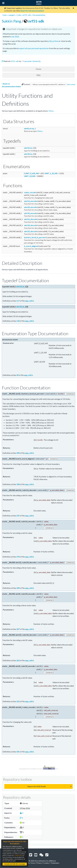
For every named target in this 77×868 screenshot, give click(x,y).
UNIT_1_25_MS (51, 173)
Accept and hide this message (15, 864)
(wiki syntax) (71, 84)
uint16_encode (30, 201)
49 (17, 375)
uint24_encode (30, 207)
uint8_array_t (30, 128)
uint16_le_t (29, 148)
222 (18, 700)
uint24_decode (31, 225)
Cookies (46, 862)
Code (19, 15)
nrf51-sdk (27, 15)
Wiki (38, 75)
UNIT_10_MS (30, 176)
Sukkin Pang (12, 21)
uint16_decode (31, 219)
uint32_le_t (29, 154)
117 (18, 301)
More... (52, 111)
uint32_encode (30, 213)
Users (5, 15)
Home (39, 69)
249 (18, 587)
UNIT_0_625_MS (32, 173)
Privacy (39, 862)
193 (18, 556)
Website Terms (29, 862)
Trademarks (55, 862)
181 (18, 750)
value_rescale (30, 192)
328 (18, 484)
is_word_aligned (31, 246)
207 (18, 628)
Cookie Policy (18, 855)
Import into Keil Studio (37, 785)
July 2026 (15, 36)
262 (18, 659)
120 (18, 321)
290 (18, 453)
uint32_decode (31, 231)
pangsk (12, 15)
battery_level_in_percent (35, 237)
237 (18, 515)
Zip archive (54, 41)
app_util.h (29, 301)
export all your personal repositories (34, 48)
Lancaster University (32, 61)
